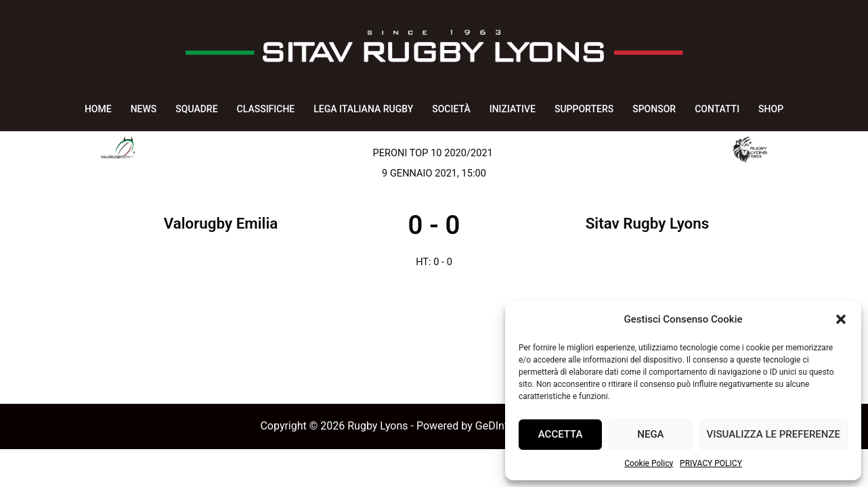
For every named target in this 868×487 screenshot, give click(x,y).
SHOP (771, 109)
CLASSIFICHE (266, 109)
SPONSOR (654, 109)
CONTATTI (717, 109)
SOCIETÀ (451, 109)
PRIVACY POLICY (711, 463)
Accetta (561, 434)
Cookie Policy (649, 463)
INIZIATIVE (513, 109)
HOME (98, 109)
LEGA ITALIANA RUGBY (363, 109)
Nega (650, 434)
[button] (841, 319)
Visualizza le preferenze (774, 434)
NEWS (144, 109)
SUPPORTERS (584, 109)
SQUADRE (196, 109)
